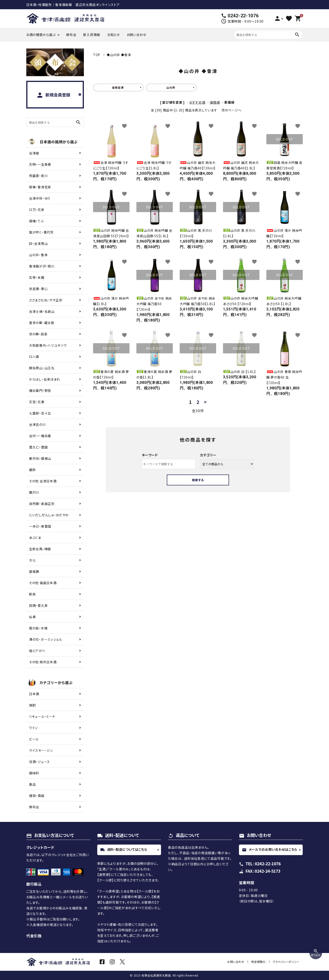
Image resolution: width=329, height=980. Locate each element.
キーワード (150, 455)
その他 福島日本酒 (43, 583)
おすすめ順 (197, 102)
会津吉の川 (37, 424)
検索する (198, 480)
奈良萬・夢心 (38, 289)
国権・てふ (37, 221)
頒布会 (71, 35)
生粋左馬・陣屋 (40, 549)
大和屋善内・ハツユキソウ (48, 345)
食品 (32, 784)
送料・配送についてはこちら (124, 850)
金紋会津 (118, 87)
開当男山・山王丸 (42, 368)
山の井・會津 (38, 255)
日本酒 (34, 694)
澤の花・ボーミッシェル (46, 639)
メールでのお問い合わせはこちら (270, 850)
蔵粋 (32, 470)
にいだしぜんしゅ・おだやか (49, 515)
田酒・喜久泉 (38, 605)
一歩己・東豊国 (40, 526)
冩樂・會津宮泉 (40, 187)
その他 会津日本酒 (43, 481)
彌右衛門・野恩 (40, 391)
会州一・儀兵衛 (40, 436)
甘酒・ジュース (40, 762)
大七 (32, 560)
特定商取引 (259, 962)
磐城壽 (34, 571)
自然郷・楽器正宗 (42, 504)
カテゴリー (208, 455)
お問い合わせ (137, 35)
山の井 (171, 87)
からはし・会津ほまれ (45, 379)
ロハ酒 (34, 357)
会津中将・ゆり (40, 198)
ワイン (33, 728)
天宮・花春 (37, 402)
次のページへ (231, 110)
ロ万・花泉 (37, 210)
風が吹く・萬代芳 (41, 232)
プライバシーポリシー (286, 962)
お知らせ (113, 35)
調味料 (34, 773)
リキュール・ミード (42, 716)
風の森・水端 (38, 628)
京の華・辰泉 (38, 334)
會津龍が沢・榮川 (42, 266)
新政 (32, 594)
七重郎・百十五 (40, 413)
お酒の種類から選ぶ (41, 35)
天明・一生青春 (40, 164)
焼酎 (32, 705)
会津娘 (34, 153)
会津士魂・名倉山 (42, 311)
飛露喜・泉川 (38, 176)
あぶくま (35, 538)
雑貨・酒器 (37, 796)
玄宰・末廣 (37, 277)
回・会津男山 (38, 243)
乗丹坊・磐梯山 (40, 458)
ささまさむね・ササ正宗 (46, 300)
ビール (34, 739)
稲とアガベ (37, 651)
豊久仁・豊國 (38, 447)
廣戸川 (34, 492)
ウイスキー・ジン (41, 750)
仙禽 (32, 617)
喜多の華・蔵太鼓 (42, 323)
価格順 (215, 102)
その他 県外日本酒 (43, 662)
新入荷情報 (92, 35)
